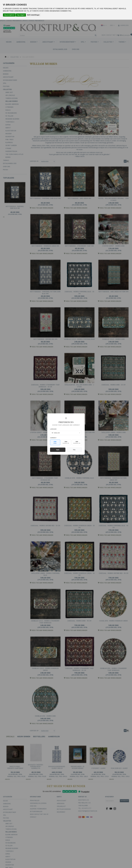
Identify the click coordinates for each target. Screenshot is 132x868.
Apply (58, 450)
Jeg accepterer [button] (9, 15)
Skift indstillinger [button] (33, 15)
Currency (53, 438)
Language (53, 429)
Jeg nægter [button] (21, 15)
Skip (74, 450)
